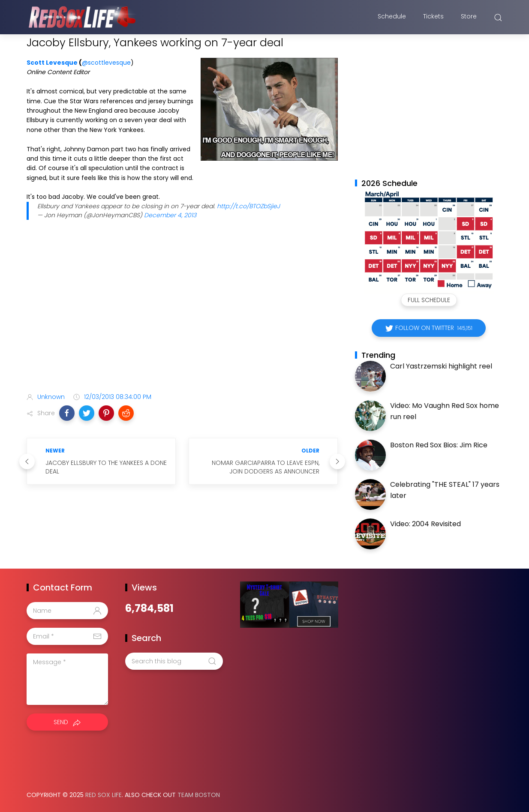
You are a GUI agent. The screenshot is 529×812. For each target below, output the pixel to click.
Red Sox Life (104, 795)
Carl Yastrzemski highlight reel (441, 366)
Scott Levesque (52, 63)
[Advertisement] (182, 318)
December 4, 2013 (170, 215)
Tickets (433, 18)
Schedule (392, 18)
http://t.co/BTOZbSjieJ (248, 206)
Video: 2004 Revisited (425, 524)
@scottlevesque (106, 63)
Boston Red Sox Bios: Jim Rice (439, 445)
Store (469, 18)
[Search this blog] (174, 661)
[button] (67, 413)
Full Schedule (429, 300)
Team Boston (199, 795)
